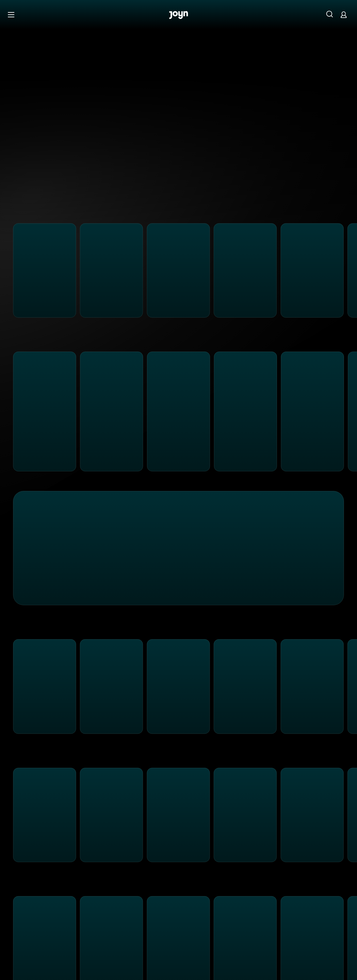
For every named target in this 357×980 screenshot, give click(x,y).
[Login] (344, 15)
